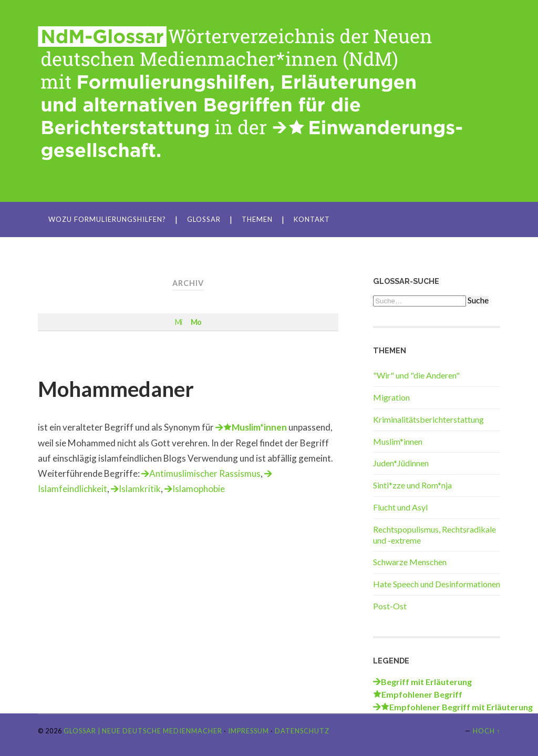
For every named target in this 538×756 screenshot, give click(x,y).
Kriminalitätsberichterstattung (428, 419)
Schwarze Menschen (410, 562)
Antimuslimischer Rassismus (205, 473)
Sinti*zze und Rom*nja (412, 485)
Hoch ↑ (487, 731)
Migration (391, 397)
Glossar (204, 219)
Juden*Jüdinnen (401, 463)
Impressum (249, 731)
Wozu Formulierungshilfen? (107, 219)
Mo (196, 322)
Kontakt (312, 219)
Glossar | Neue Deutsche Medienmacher (143, 731)
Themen (257, 219)
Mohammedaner (116, 389)
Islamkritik (140, 489)
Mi (178, 322)
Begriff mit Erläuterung (426, 682)
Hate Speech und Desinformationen (437, 584)
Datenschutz (302, 731)
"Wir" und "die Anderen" (416, 375)
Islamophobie (199, 489)
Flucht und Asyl (400, 507)
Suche (478, 300)
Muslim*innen (398, 441)
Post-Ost (390, 606)
